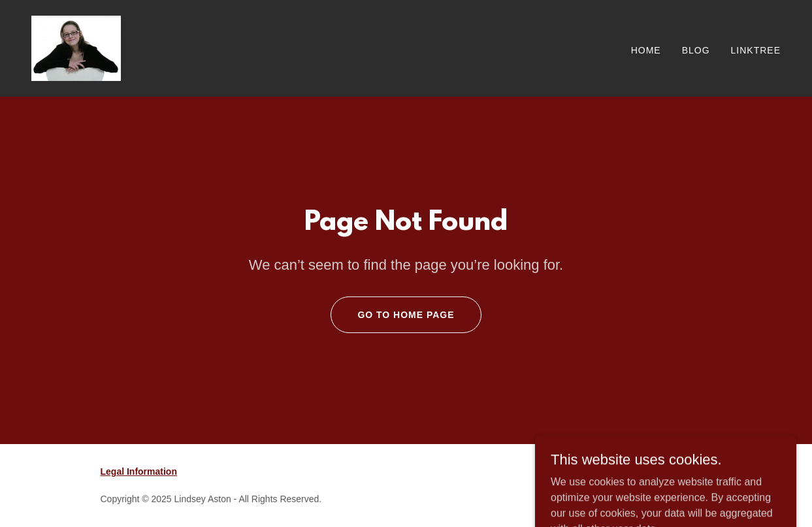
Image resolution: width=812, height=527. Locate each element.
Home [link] (646, 50)
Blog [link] (696, 50)
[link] (76, 47)
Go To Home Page (406, 315)
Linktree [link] (756, 50)
